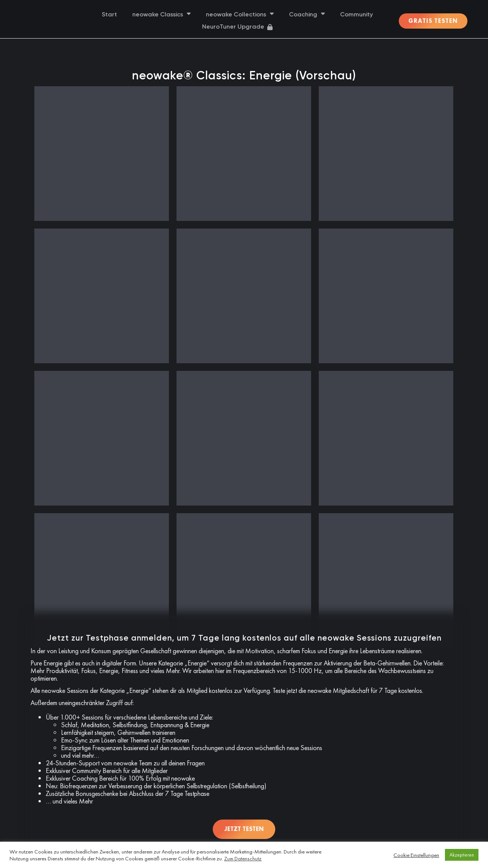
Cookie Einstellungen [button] (416, 855)
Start (109, 15)
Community (356, 15)
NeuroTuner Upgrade (237, 27)
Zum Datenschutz (243, 858)
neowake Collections (240, 15)
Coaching (307, 15)
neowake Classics (161, 15)
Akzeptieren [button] (462, 855)
